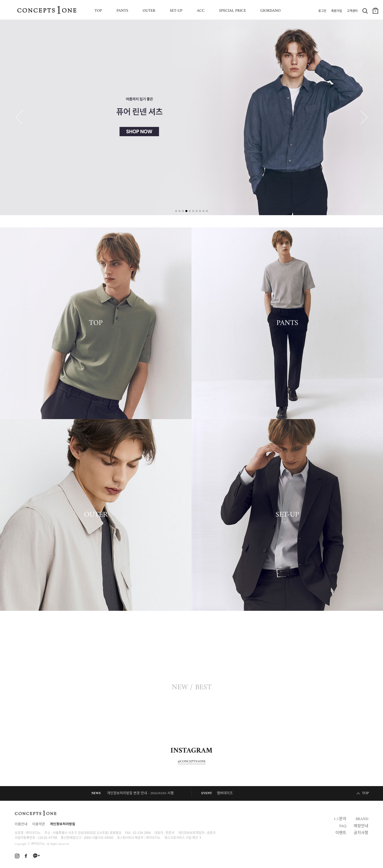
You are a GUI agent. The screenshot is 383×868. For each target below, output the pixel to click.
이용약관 (39, 824)
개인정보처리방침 (63, 824)
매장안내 (361, 826)
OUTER (149, 11)
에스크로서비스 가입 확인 (181, 837)
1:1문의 (340, 819)
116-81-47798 (47, 837)
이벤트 (341, 833)
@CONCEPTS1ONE (192, 762)
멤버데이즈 (225, 793)
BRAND (362, 819)
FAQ (343, 826)
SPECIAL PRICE (233, 11)
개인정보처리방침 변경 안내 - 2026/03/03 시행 (140, 793)
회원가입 (337, 11)
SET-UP (176, 11)
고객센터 (352, 11)
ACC (201, 11)
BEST (203, 688)
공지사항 (361, 833)
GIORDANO (271, 11)
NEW (180, 688)
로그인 (322, 11)
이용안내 (21, 824)
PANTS (122, 11)
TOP (98, 11)
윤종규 (211, 832)
